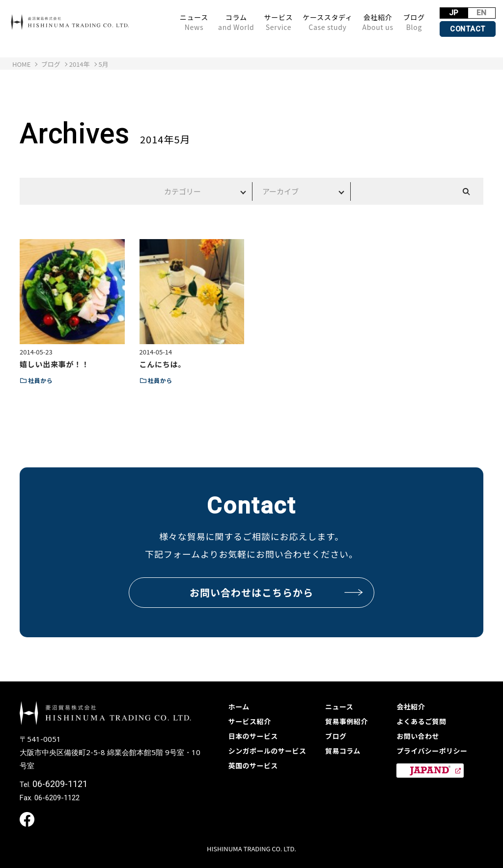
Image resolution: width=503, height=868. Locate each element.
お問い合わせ (418, 736)
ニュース (193, 22)
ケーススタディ (326, 22)
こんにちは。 (163, 364)
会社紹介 (377, 22)
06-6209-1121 (60, 784)
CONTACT (467, 29)
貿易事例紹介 (347, 721)
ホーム (239, 706)
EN (482, 13)
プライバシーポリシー (432, 751)
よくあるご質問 (421, 721)
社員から (40, 380)
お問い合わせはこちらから (277, 592)
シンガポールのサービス (267, 751)
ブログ (413, 22)
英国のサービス (253, 765)
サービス (277, 22)
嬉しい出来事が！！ (55, 364)
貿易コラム (343, 751)
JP (453, 13)
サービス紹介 (250, 721)
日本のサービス (253, 736)
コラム (235, 22)
